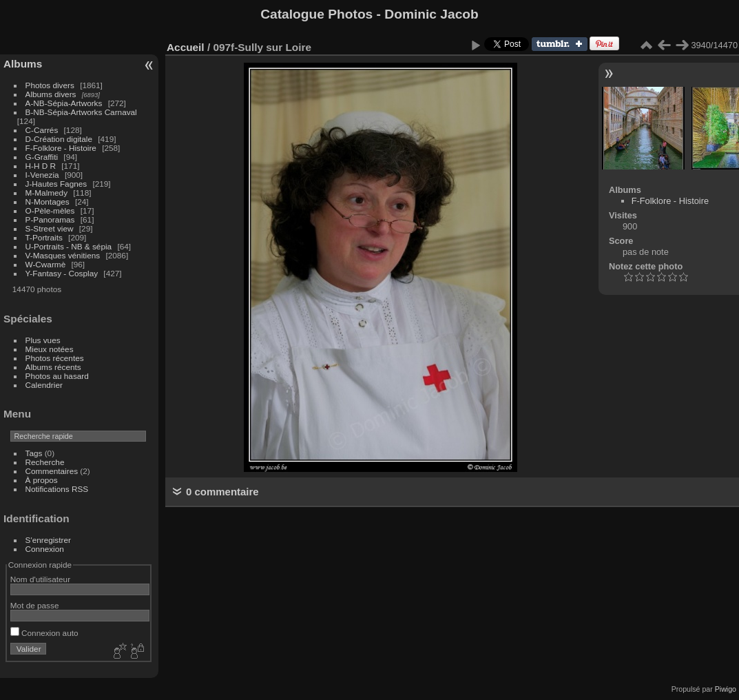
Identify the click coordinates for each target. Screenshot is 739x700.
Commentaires (52, 471)
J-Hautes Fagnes (56, 184)
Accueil (186, 47)
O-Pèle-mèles (50, 210)
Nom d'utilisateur (40, 579)
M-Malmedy (46, 193)
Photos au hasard (57, 376)
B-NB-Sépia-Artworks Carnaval (81, 112)
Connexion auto (44, 633)
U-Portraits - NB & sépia (69, 246)
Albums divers (51, 94)
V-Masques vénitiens (63, 255)
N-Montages (48, 202)
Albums (23, 64)
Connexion (45, 549)
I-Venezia (42, 175)
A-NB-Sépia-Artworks (64, 103)
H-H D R (41, 166)
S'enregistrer (48, 540)
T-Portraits (44, 237)
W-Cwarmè (46, 264)
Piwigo (726, 689)
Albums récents (53, 367)
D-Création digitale (59, 139)
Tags (34, 453)
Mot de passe (35, 605)
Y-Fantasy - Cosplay (62, 273)
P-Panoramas (50, 219)
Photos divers (50, 85)
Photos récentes (55, 358)
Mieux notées (50, 349)
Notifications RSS (57, 489)
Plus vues (43, 340)
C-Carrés (42, 130)
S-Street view (50, 228)
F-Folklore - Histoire (61, 148)
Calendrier (44, 385)
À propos (42, 480)
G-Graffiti (42, 157)
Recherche (45, 462)
